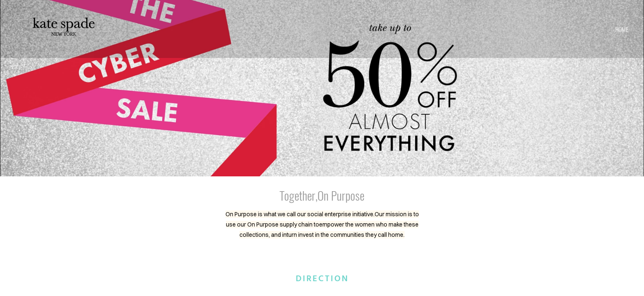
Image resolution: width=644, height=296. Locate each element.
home (622, 29)
